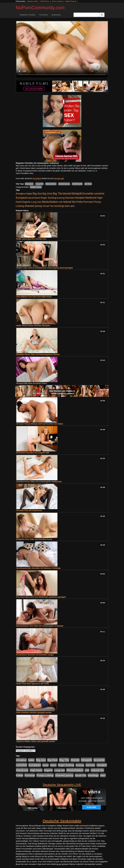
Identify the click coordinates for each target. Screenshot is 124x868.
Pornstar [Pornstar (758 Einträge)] (88, 202)
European (29, 184)
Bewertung (56, 15)
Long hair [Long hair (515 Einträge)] (36, 202)
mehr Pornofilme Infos (25, 173)
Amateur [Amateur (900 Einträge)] (21, 194)
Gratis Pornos (71, 1)
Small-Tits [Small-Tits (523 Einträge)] (48, 206)
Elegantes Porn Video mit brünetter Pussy (34, 539)
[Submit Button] (102, 15)
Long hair (39, 184)
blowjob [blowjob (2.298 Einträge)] (77, 193)
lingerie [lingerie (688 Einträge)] (26, 202)
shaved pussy (64, 184)
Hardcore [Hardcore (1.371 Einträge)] (91, 198)
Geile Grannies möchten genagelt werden (34, 713)
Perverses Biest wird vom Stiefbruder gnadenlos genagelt (41, 597)
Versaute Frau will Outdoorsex (29, 510)
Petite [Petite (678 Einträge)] (79, 202)
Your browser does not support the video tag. (62, 49)
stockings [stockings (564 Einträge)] (59, 206)
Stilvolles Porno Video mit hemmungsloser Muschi (38, 354)
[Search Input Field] (86, 15)
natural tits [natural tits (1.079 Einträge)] (69, 202)
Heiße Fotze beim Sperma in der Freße (33, 684)
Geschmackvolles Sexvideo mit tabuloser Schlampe (38, 568)
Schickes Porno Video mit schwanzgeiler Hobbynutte (39, 482)
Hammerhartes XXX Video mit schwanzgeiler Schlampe (40, 626)
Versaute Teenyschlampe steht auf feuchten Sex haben (40, 424)
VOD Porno (45, 1)
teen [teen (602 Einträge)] (67, 206)
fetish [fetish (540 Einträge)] (37, 198)
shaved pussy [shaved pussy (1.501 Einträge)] (33, 206)
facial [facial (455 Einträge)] (31, 198)
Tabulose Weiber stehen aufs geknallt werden (36, 741)
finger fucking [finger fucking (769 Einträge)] (48, 198)
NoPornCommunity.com (40, 8)
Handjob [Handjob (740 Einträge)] (79, 198)
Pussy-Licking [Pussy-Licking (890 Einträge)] (45, 775)
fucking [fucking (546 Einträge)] (61, 198)
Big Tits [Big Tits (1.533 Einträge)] (57, 193)
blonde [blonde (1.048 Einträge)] (67, 194)
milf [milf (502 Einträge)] (61, 202)
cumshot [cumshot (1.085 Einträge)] (99, 194)
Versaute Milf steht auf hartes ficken (32, 383)
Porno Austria (57, 1)
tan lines (88, 184)
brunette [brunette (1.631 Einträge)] (88, 193)
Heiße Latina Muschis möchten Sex (31, 239)
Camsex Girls (32, 1)
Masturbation (51, 184)
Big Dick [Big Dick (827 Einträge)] (47, 194)
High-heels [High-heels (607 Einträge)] (36, 770)
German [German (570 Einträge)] (70, 198)
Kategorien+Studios (28, 15)
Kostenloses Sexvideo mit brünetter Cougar (35, 655)
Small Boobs (77, 184)
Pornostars (44, 15)
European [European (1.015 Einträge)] (22, 198)
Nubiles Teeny (36, 187)
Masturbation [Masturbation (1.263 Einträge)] (50, 202)
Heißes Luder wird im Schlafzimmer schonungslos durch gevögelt (45, 268)
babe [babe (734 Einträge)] (29, 194)
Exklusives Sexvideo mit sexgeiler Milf (33, 453)
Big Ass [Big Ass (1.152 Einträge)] (37, 194)
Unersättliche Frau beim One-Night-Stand (34, 297)
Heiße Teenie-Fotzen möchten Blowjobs (33, 326)
